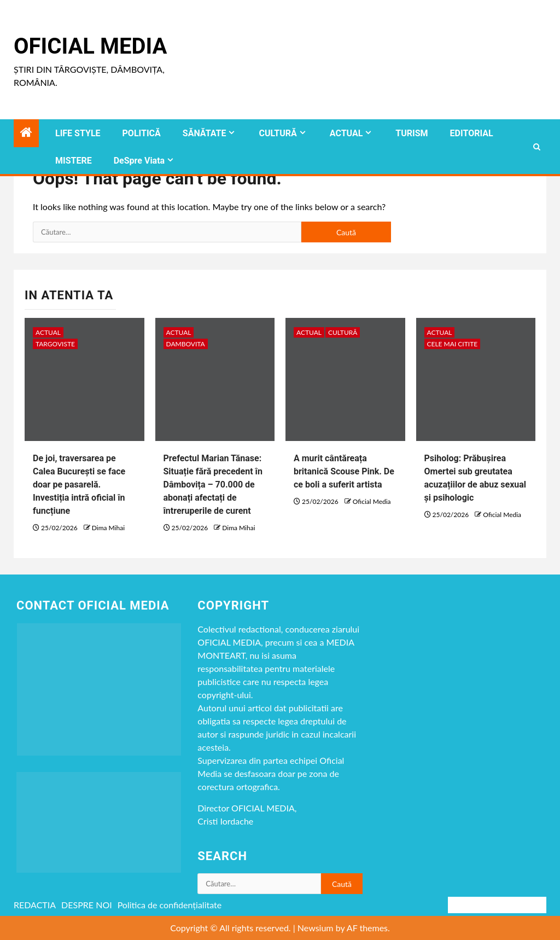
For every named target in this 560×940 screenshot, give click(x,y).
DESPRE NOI (87, 905)
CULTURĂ (278, 133)
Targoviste (55, 344)
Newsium (316, 928)
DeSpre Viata (139, 161)
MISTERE (74, 161)
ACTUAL (346, 133)
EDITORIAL (472, 133)
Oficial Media (90, 46)
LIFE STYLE (78, 133)
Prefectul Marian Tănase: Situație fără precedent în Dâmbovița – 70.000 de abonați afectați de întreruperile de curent (213, 484)
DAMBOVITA (186, 344)
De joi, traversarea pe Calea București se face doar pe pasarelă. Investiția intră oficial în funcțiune (79, 484)
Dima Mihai (108, 528)
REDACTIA (35, 905)
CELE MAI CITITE (453, 344)
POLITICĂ (142, 133)
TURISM (412, 133)
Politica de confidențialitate (170, 905)
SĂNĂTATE (205, 133)
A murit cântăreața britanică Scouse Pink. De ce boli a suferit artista (344, 471)
